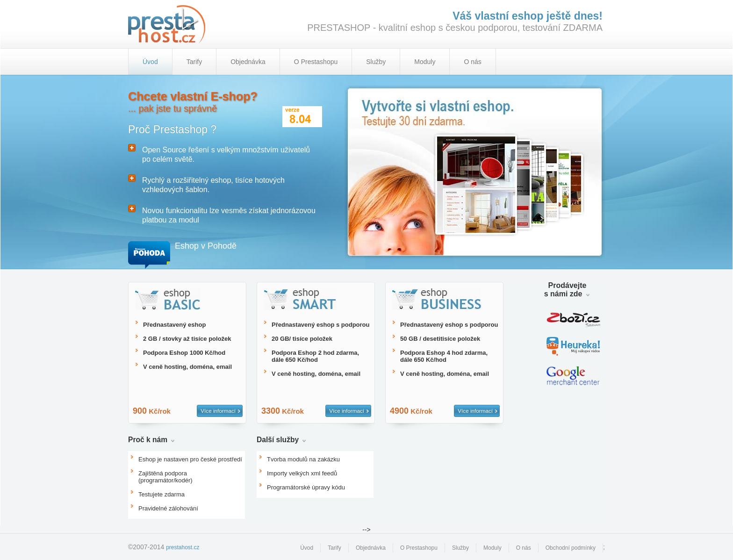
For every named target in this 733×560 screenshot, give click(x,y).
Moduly (425, 62)
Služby (376, 62)
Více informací (218, 411)
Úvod (307, 548)
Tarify (194, 62)
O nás (472, 62)
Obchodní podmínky (571, 548)
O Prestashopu (316, 62)
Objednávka (248, 62)
